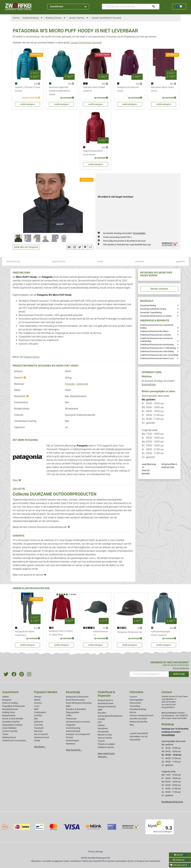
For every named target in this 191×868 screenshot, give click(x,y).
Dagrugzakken (73, 712)
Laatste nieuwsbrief (139, 733)
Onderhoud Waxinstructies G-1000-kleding (158, 348)
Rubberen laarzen (106, 747)
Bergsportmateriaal (107, 707)
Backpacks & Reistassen (77, 697)
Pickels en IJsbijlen (106, 744)
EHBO (69, 715)
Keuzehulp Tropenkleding (151, 312)
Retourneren (135, 703)
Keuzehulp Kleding (148, 305)
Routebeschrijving (138, 709)
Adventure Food (41, 737)
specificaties (59, 261)
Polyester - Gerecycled (76, 384)
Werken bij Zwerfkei (138, 722)
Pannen (101, 741)
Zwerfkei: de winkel (138, 719)
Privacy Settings (95, 852)
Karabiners (103, 728)
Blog (132, 725)
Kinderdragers (73, 741)
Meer (17, 480)
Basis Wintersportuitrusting (79, 703)
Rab (36, 719)
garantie (181, 261)
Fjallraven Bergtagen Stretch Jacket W (161, 633)
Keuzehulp (73, 692)
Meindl (37, 700)
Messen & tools (105, 735)
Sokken (6, 697)
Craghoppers (40, 712)
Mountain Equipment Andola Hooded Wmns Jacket (59, 91)
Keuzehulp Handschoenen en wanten (156, 316)
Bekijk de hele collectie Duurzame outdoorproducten (41, 527)
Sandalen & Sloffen (11, 722)
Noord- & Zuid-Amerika (13, 719)
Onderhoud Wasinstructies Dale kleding (157, 351)
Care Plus (38, 725)
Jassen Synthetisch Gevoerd (86, 43)
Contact (133, 697)
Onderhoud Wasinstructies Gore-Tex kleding (159, 355)
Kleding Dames (32, 357)
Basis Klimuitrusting (75, 700)
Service (133, 712)
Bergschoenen (9, 715)
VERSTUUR (179, 674)
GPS (100, 722)
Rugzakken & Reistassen (14, 706)
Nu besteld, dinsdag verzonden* (124, 233)
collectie (140, 261)
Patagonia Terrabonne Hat (130, 632)
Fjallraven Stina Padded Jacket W (94, 89)
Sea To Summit (41, 734)
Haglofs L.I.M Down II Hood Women (27, 89)
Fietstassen (71, 719)
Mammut (38, 731)
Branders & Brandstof (76, 709)
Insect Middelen (9, 728)
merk (100, 261)
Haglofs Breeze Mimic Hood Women (93, 153)
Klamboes (71, 744)
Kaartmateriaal (73, 731)
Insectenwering (73, 728)
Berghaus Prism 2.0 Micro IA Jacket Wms (61, 633)
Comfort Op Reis (10, 731)
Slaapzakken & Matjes (12, 725)
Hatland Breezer (101, 633)
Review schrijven (159, 289)
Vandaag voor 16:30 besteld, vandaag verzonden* (175, 732)
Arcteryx (38, 703)
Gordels (101, 719)
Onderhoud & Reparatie (106, 694)
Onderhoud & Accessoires (14, 741)
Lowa (37, 706)
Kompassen (103, 732)
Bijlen (68, 706)
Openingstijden (136, 700)
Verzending (135, 706)
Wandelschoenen (10, 709)
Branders (102, 713)
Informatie (136, 692)
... (41, 18)
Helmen (101, 725)
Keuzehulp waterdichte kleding (153, 309)
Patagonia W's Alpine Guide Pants (25, 633)
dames (50, 460)
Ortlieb (37, 741)
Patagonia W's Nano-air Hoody (128, 89)
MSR (36, 709)
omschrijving (13, 261)
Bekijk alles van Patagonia (26, 247)
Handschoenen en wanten (78, 722)
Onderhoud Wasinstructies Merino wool (157, 358)
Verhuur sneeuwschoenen (142, 715)
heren (61, 460)
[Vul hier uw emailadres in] (149, 674)
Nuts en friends (105, 738)
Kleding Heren (9, 712)
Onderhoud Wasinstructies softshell (155, 335)
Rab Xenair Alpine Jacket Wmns (162, 89)
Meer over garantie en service (29, 575)
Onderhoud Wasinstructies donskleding (157, 345)
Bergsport (7, 700)
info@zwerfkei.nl (169, 464)
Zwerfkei (38, 715)
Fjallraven (38, 722)
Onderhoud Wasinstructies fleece (154, 331)
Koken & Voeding (10, 703)
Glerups (38, 697)
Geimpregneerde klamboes (110, 716)
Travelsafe (39, 728)
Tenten (5, 734)
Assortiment (68, 6)
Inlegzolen (71, 725)
